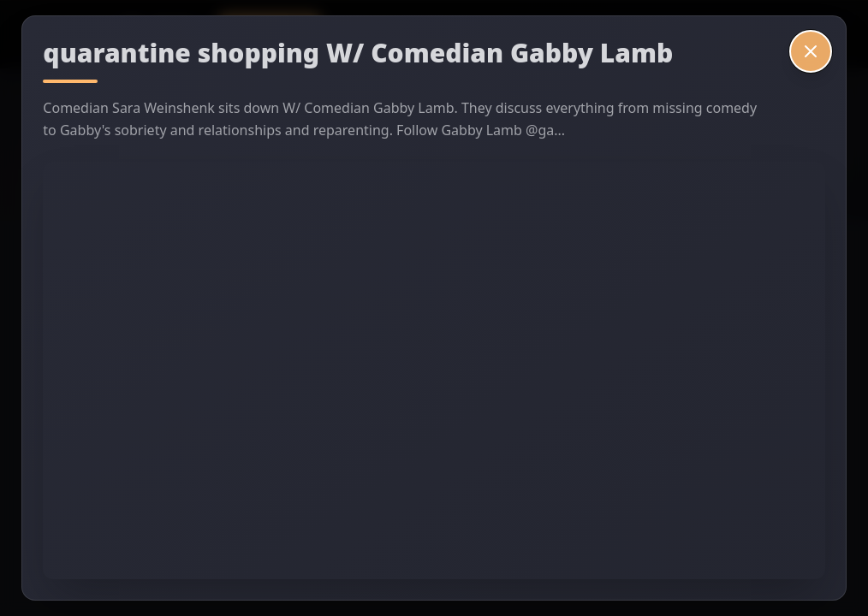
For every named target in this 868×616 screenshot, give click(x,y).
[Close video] (811, 51)
